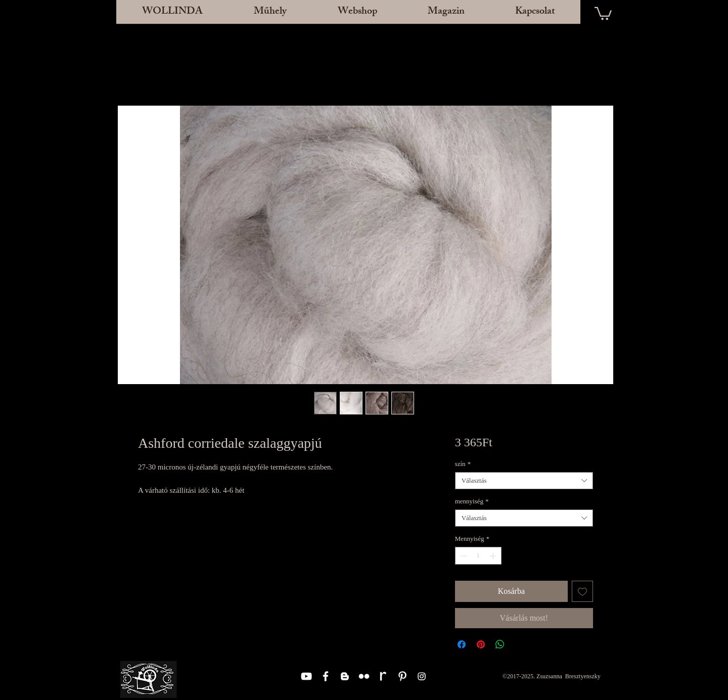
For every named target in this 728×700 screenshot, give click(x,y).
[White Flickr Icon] (364, 676)
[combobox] (524, 481)
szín (463, 464)
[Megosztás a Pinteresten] (481, 644)
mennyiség (472, 501)
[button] (270, 15)
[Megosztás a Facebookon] (462, 644)
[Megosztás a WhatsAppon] (500, 644)
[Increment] (494, 556)
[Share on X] (519, 644)
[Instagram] (422, 676)
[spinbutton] (478, 556)
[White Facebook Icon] (326, 676)
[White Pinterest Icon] (402, 676)
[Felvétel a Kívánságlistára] (582, 591)
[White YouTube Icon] (306, 676)
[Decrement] (463, 556)
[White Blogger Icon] (345, 676)
